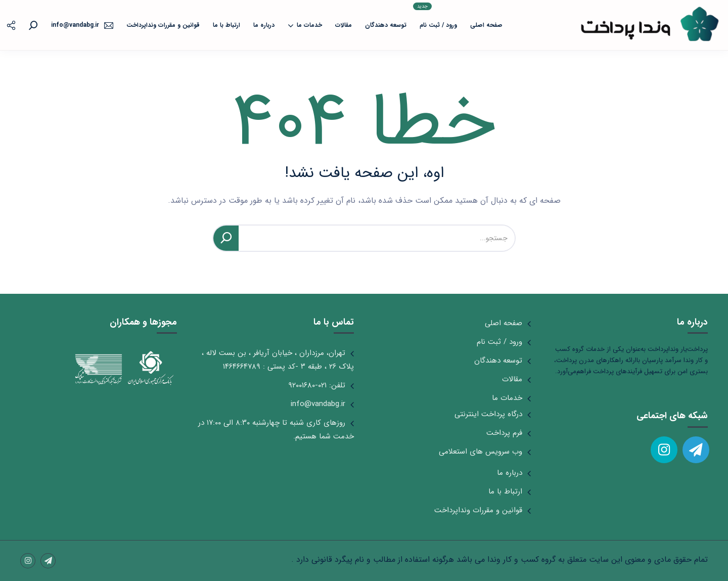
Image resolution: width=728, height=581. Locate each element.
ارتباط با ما (226, 25)
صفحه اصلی (486, 25)
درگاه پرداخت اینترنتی (488, 414)
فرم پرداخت (504, 433)
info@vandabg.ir (318, 404)
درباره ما (264, 25)
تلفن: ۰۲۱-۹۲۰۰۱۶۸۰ (317, 385)
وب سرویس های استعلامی (481, 452)
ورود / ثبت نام (435, 16)
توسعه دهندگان (386, 25)
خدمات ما (305, 25)
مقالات (344, 25)
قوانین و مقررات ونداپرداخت (163, 25)
